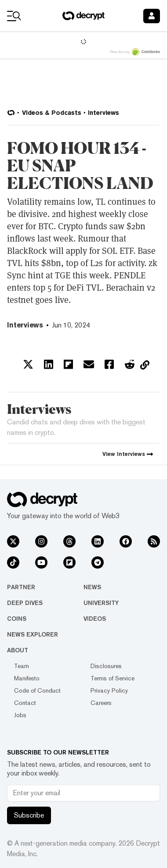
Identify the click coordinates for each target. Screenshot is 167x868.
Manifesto (27, 678)
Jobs (20, 715)
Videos (95, 619)
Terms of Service (113, 678)
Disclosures (106, 666)
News (92, 587)
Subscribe (29, 815)
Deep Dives (25, 603)
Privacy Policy (109, 690)
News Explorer (33, 634)
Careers (101, 703)
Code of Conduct (37, 690)
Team (22, 666)
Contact (25, 703)
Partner (21, 587)
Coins (17, 619)
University (101, 603)
